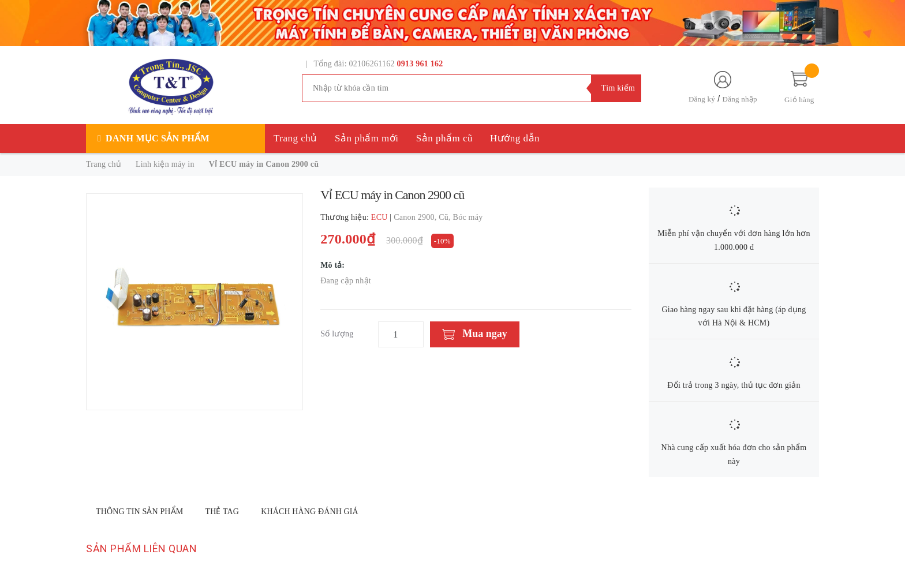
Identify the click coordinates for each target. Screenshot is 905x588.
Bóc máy (468, 217)
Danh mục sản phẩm (158, 138)
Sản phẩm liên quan (141, 548)
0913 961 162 (420, 64)
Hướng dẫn (515, 138)
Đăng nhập (740, 99)
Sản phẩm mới (367, 138)
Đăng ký (702, 99)
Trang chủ (296, 138)
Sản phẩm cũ (444, 138)
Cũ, (446, 217)
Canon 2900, (416, 217)
